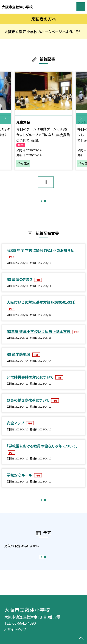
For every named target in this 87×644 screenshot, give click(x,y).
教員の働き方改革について (28, 405)
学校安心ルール (20, 480)
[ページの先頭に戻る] (81, 638)
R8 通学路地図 (19, 359)
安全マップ (16, 428)
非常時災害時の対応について (30, 382)
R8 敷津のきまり (20, 284)
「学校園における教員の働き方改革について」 (42, 451)
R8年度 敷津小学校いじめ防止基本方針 (39, 336)
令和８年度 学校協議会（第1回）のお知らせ (40, 255)
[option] (44, 121)
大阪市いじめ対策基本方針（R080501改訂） (41, 307)
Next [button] (81, 118)
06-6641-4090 (24, 623)
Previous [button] (6, 118)
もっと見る (41, 202)
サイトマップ (17, 629)
